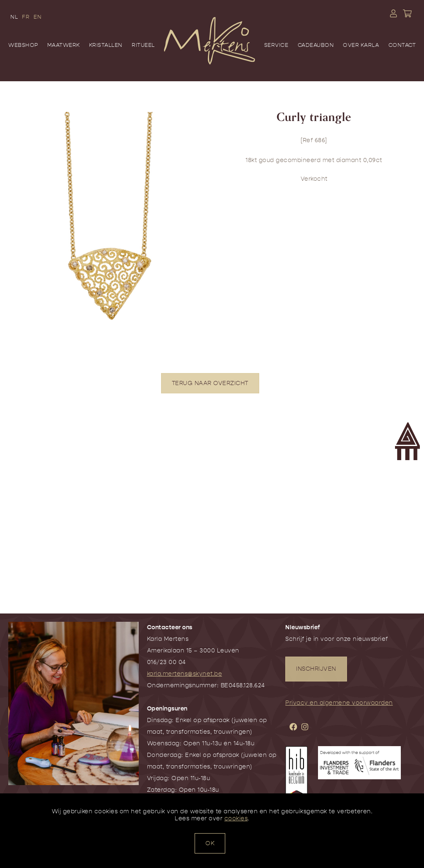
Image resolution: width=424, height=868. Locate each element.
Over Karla (361, 45)
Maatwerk (64, 45)
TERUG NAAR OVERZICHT (210, 383)
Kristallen (106, 45)
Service (276, 45)
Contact (402, 45)
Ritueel (143, 45)
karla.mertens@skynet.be (185, 674)
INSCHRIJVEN (316, 669)
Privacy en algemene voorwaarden (339, 703)
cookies (236, 818)
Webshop (23, 45)
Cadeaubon (316, 45)
